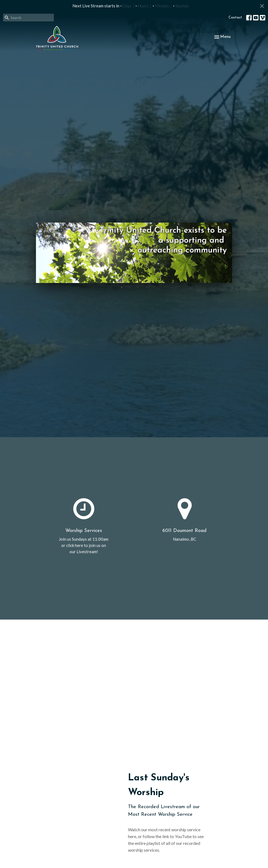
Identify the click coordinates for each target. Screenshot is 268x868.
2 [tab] (130, 287)
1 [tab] (122, 287)
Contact (235, 18)
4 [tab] (146, 287)
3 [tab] (138, 287)
